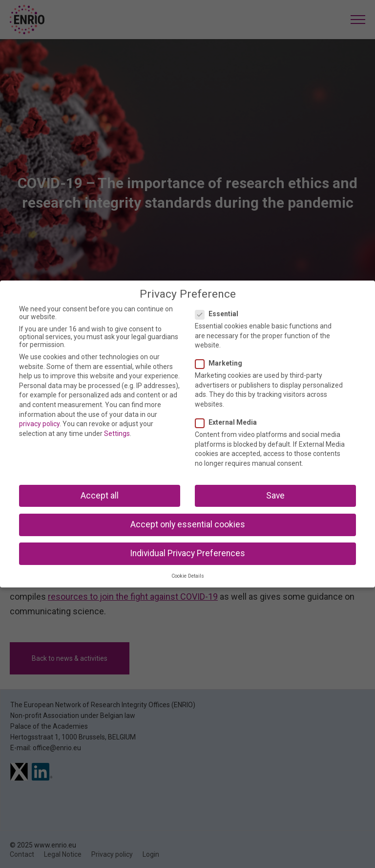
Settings (117, 434)
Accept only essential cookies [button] (188, 524)
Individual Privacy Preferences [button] (187, 553)
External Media (229, 422)
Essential (220, 314)
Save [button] (275, 496)
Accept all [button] (100, 496)
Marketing (222, 363)
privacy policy (39, 424)
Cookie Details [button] (188, 576)
